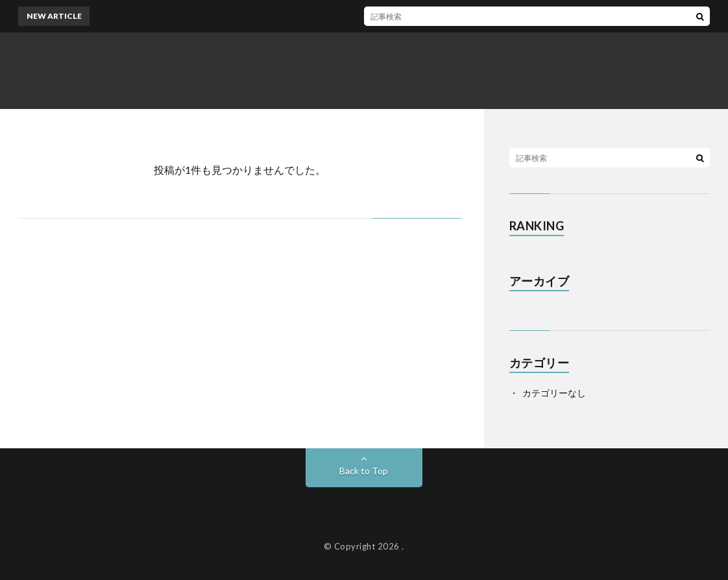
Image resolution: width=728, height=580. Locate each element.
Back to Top (364, 471)
